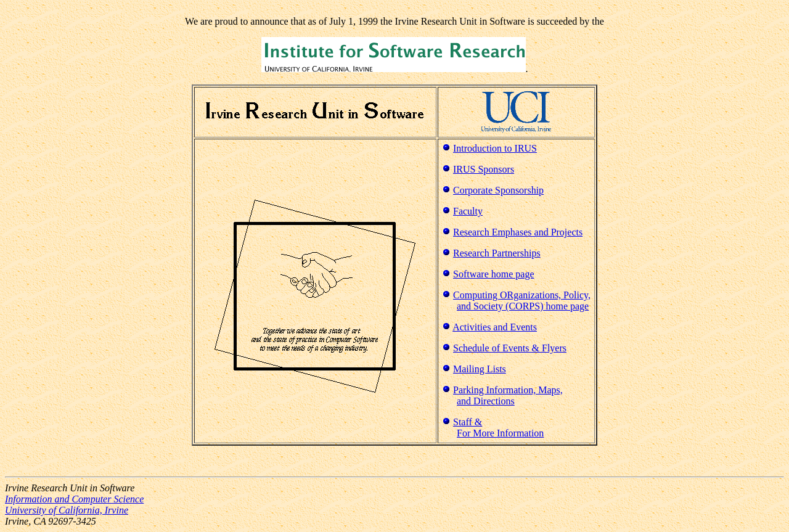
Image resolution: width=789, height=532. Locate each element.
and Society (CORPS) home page (523, 306)
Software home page (494, 274)
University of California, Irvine (67, 510)
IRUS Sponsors (484, 169)
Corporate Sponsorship (498, 190)
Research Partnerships (497, 253)
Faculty (468, 211)
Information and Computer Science (74, 499)
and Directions (486, 401)
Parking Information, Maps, (508, 390)
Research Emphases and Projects (518, 232)
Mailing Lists (480, 369)
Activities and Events (495, 327)
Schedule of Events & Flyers (510, 348)
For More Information (500, 433)
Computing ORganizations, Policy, (522, 295)
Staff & (468, 422)
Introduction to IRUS (495, 148)
